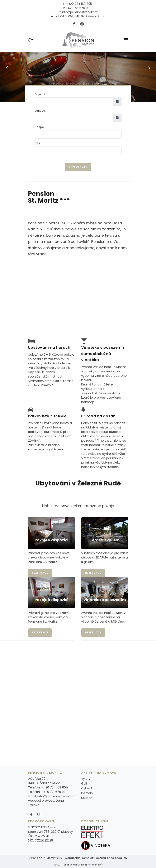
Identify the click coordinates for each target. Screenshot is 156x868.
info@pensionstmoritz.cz (79, 12)
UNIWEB (83, 865)
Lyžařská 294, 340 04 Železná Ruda (80, 16)
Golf (84, 783)
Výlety (86, 779)
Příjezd (40, 94)
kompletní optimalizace (98, 858)
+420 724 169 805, (79, 4)
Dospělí (40, 127)
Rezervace (40, 573)
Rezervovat (78, 167)
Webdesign (72, 858)
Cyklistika (88, 788)
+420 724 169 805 (55, 787)
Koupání (87, 798)
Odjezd (40, 111)
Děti (37, 143)
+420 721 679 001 (78, 8)
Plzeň (99, 865)
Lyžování (87, 793)
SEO (69, 865)
